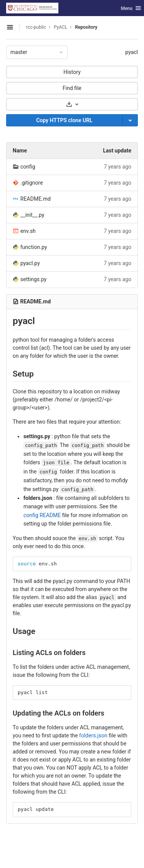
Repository (86, 27)
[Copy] (64, 120)
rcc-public (36, 27)
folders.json (93, 735)
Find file (72, 88)
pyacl (132, 52)
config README (42, 515)
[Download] (72, 104)
